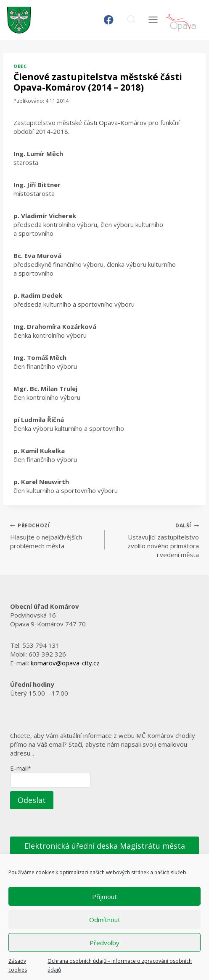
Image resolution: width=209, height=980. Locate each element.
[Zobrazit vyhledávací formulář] (131, 20)
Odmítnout (105, 920)
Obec (20, 66)
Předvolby (104, 943)
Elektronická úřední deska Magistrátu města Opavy (105, 852)
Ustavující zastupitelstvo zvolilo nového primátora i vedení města (155, 540)
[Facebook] (109, 20)
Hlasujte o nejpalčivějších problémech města (54, 535)
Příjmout (104, 897)
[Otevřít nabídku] (153, 20)
